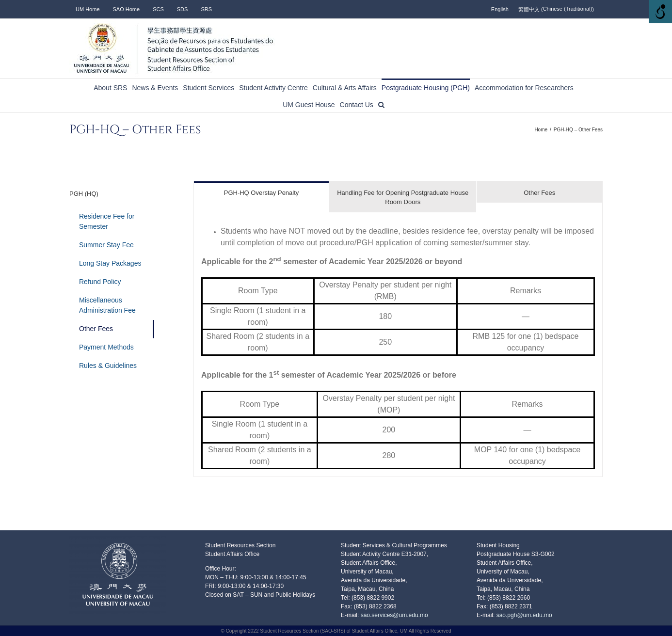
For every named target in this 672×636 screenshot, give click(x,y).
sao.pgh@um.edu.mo (524, 615)
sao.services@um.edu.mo (393, 615)
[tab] (261, 192)
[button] (381, 104)
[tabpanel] (398, 345)
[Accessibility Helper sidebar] (660, 12)
